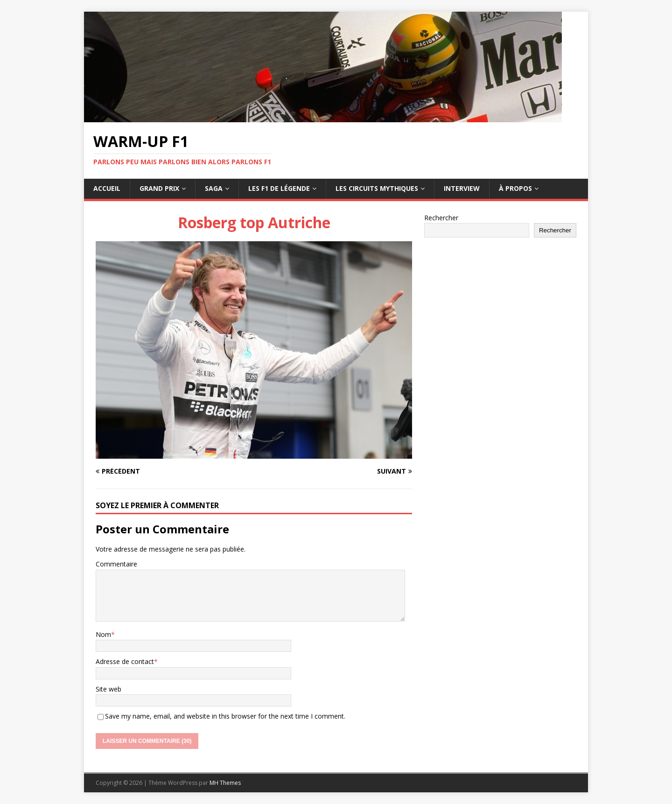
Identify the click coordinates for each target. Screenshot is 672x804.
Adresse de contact (125, 661)
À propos (515, 188)
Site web (108, 689)
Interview (462, 188)
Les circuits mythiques (377, 188)
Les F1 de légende (279, 188)
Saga (214, 188)
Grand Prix (159, 188)
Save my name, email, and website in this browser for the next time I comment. (225, 716)
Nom (103, 634)
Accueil (107, 188)
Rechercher (441, 218)
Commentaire (116, 564)
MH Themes (225, 783)
